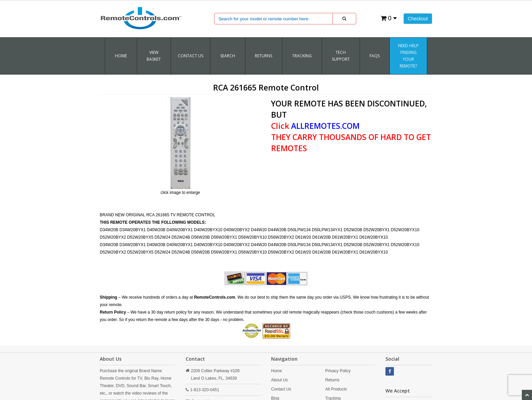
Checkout (418, 19)
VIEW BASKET (154, 56)
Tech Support (341, 56)
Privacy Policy (338, 371)
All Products (336, 389)
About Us (279, 380)
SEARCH (228, 56)
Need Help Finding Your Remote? (408, 56)
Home (121, 56)
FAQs (375, 56)
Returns (332, 380)
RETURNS (263, 56)
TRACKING (302, 56)
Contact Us (191, 56)
